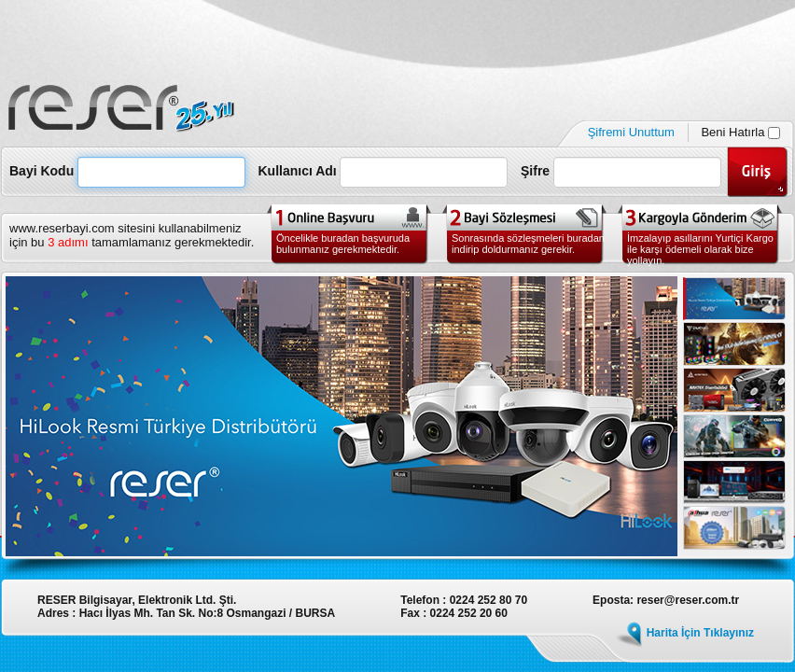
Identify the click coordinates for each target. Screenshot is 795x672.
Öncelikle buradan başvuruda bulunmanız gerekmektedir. (343, 244)
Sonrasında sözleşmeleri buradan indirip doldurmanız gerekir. (528, 244)
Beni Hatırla (740, 132)
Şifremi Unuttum (631, 132)
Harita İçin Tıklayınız (700, 633)
